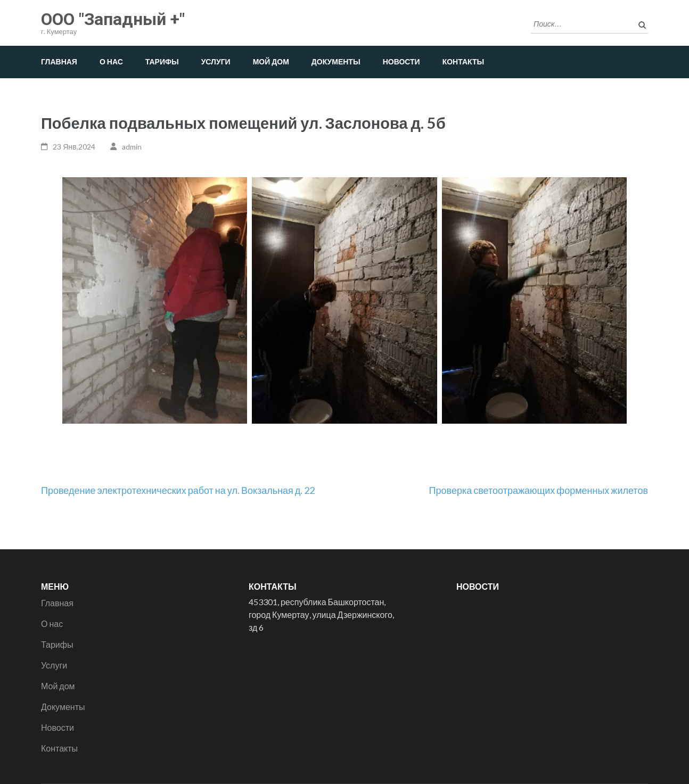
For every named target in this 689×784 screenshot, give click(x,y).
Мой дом (271, 61)
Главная (59, 61)
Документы (336, 61)
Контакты (463, 61)
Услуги (216, 61)
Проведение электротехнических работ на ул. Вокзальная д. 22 (178, 490)
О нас (111, 61)
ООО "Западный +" (113, 19)
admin (132, 147)
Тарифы (162, 61)
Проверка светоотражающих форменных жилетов (539, 490)
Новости (401, 61)
